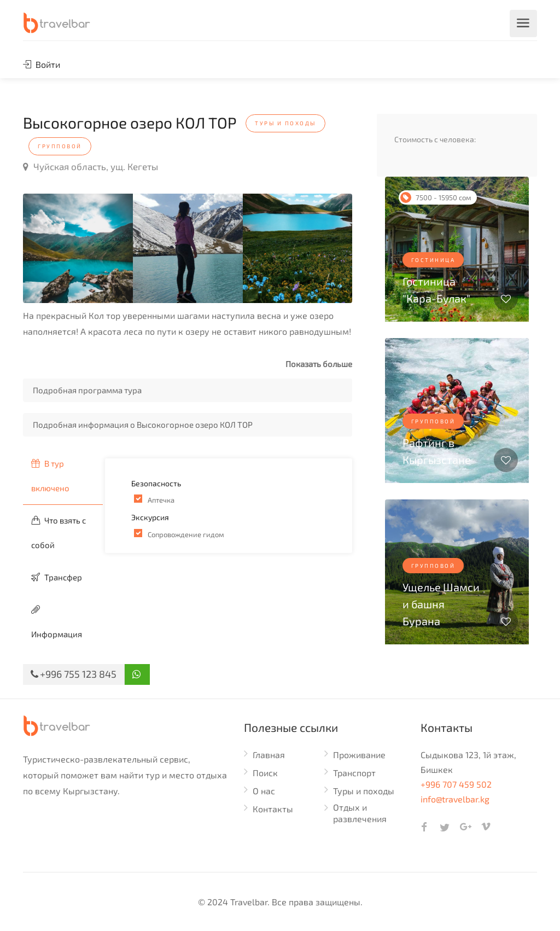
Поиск (265, 773)
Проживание (359, 755)
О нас (264, 791)
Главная (269, 755)
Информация (57, 622)
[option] (78, 248)
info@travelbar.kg (455, 799)
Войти (42, 64)
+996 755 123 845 (74, 674)
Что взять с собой (59, 533)
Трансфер (57, 577)
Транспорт (354, 773)
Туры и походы (364, 791)
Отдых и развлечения (360, 813)
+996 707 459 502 (456, 784)
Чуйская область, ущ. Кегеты (91, 166)
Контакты (273, 809)
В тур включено (50, 476)
